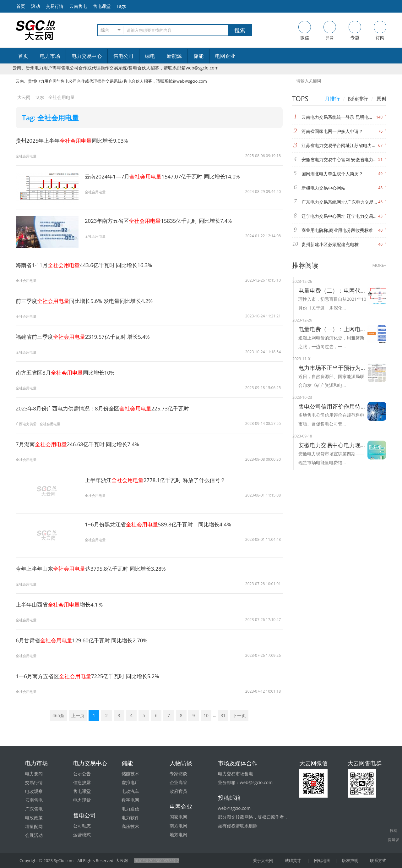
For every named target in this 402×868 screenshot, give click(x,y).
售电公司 (123, 56)
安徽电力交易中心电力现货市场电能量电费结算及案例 (333, 445)
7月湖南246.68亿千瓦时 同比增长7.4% (81, 444)
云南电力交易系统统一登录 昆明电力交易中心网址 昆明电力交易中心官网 (339, 117)
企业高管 (178, 782)
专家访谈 (178, 774)
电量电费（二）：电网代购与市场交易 (333, 290)
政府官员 (178, 791)
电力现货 (82, 800)
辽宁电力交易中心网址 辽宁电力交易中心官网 (340, 216)
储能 (198, 56)
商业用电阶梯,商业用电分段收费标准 (337, 230)
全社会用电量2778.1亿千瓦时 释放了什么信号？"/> (47, 499)
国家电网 (178, 817)
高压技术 (130, 826)
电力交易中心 (87, 56)
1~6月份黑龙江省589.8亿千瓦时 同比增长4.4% (163, 524)
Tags (121, 6)
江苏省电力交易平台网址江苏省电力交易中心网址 (340, 145)
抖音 (330, 30)
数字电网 (130, 800)
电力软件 (130, 818)
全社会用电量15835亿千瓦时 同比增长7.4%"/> (47, 240)
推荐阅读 (305, 265)
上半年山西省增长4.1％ (62, 604)
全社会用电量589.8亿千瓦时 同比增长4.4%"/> (47, 544)
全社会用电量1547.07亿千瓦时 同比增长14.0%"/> (47, 196)
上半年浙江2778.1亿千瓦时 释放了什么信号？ (159, 480)
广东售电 (34, 809)
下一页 (239, 715)
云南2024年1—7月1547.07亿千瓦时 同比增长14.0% (167, 176)
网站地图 (322, 860)
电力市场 (50, 56)
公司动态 (82, 826)
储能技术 (130, 774)
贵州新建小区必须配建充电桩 (330, 244)
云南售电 (78, 6)
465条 (58, 715)
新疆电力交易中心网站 (323, 188)
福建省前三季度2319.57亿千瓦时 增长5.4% (87, 337)
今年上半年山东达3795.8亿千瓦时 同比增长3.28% (95, 569)
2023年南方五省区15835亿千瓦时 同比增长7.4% (163, 221)
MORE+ (379, 265)
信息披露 (82, 782)
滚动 (35, 6)
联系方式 (378, 860)
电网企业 (225, 56)
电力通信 (130, 809)
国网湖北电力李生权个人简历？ (332, 174)
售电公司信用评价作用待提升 (333, 406)
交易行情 (55, 6)
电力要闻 (34, 774)
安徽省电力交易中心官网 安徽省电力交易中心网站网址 (340, 159)
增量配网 (34, 826)
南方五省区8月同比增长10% (68, 372)
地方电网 (178, 835)
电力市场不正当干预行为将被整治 (333, 368)
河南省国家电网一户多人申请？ (332, 131)
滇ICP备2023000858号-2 (157, 860)
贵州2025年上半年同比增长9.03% (75, 140)
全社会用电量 (27, 156)
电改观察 (34, 791)
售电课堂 (102, 6)
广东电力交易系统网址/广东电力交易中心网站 (340, 202)
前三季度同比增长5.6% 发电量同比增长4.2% (88, 301)
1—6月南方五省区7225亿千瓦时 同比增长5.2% (92, 676)
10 (206, 715)
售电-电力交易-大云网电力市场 (36, 30)
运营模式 (82, 835)
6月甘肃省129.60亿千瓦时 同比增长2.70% (86, 640)
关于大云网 (263, 860)
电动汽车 (130, 791)
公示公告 (82, 774)
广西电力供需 (27, 424)
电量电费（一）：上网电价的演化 (333, 329)
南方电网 (178, 826)
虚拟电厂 (130, 782)
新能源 (174, 56)
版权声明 (350, 860)
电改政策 (34, 818)
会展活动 (34, 835)
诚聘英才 (293, 860)
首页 (23, 56)
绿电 (150, 56)
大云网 (24, 97)
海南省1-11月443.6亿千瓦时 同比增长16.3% (88, 265)
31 (223, 715)
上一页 (78, 715)
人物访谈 (181, 763)
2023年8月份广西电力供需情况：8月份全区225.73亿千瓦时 (108, 408)
